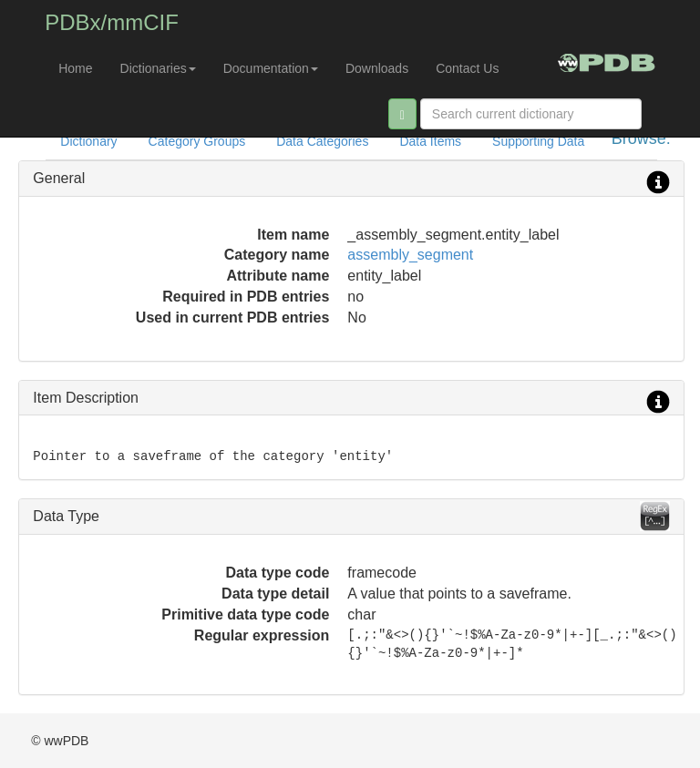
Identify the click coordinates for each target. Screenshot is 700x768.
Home (75, 68)
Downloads (377, 68)
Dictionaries (158, 68)
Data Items (430, 141)
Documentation (271, 68)
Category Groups (197, 141)
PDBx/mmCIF (112, 22)
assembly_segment (410, 255)
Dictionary (88, 141)
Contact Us (467, 68)
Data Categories (322, 141)
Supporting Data (538, 141)
